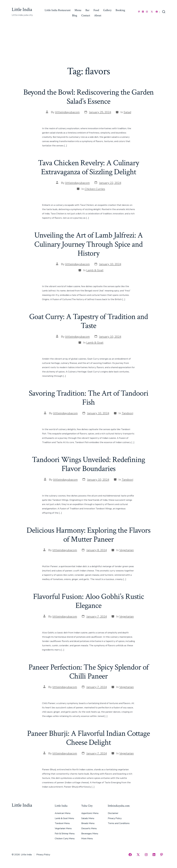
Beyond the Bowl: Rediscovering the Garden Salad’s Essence (89, 97)
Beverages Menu (90, 834)
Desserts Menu (89, 828)
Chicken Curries (95, 189)
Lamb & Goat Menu (64, 818)
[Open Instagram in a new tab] (147, 12)
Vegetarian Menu (63, 828)
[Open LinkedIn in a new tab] (143, 12)
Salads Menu (88, 818)
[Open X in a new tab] (152, 12)
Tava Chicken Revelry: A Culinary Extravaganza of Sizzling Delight (88, 167)
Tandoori (127, 413)
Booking (120, 10)
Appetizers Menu (90, 813)
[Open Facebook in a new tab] (157, 12)
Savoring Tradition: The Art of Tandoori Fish (89, 398)
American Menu (63, 813)
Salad (127, 112)
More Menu (87, 839)
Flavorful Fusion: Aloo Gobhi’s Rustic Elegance (88, 601)
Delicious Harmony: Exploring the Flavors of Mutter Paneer (88, 535)
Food (96, 10)
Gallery (107, 10)
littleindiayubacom (67, 112)
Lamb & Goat (95, 270)
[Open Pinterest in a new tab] (139, 12)
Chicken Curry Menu (65, 839)
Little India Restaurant (58, 10)
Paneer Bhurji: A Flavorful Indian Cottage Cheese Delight (88, 738)
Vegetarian (127, 550)
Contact (86, 15)
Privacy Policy (115, 818)
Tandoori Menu (62, 823)
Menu (78, 10)
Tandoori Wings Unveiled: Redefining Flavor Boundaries (88, 464)
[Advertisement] (88, 45)
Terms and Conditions (119, 823)
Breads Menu (88, 823)
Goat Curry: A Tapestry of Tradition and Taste (89, 321)
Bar (87, 10)
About (98, 15)
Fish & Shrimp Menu (65, 834)
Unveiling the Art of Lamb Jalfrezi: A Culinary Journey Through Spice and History (88, 244)
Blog (75, 15)
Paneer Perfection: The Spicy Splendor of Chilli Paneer (89, 672)
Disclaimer (113, 813)
